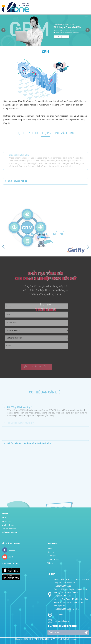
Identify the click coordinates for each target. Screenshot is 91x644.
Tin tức (5, 518)
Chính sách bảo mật (10, 525)
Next (88, 30)
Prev (3, 30)
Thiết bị (50, 563)
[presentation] (25, 356)
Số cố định (52, 556)
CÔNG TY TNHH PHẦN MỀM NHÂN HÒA (44, 639)
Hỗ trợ (50, 549)
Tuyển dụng (6, 521)
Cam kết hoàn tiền (9, 529)
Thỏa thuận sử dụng (10, 533)
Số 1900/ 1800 (54, 560)
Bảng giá (51, 552)
